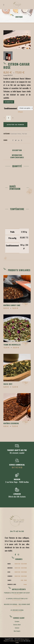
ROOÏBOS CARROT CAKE (12, 305)
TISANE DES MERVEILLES (12, 345)
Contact (17, 628)
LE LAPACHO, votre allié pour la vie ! (17, 598)
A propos (17, 621)
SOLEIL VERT (8, 384)
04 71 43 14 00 (17, 467)
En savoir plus (9, 102)
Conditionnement (11, 108)
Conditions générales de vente (16, 641)
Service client (17, 625)
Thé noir (24, 134)
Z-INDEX (17, 643)
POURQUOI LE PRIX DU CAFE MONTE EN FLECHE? (17, 593)
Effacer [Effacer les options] (20, 112)
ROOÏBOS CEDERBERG (11, 423)
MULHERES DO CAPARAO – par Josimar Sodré (17, 604)
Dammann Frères (16, 134)
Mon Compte (17, 631)
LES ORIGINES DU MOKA (17, 610)
